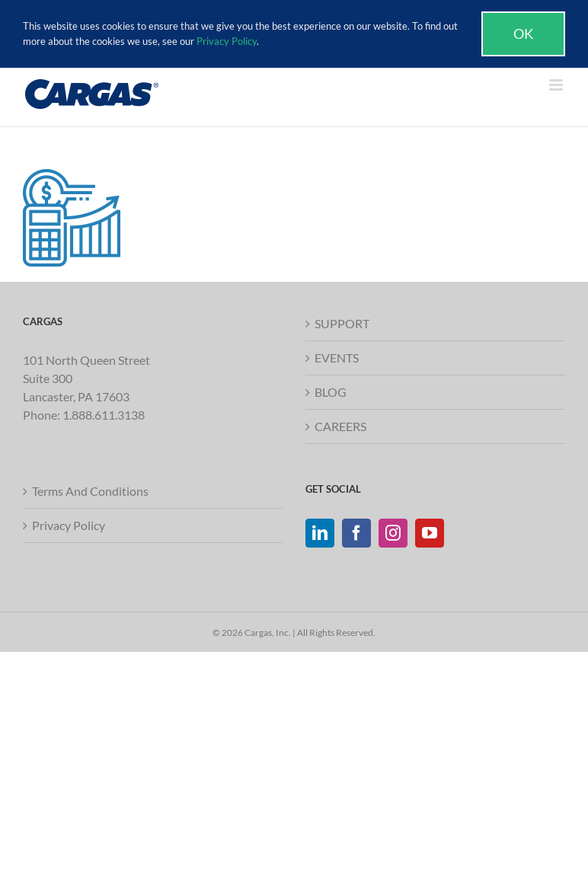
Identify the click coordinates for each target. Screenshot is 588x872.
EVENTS (337, 358)
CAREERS (340, 426)
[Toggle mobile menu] (557, 85)
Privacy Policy (69, 525)
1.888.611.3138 (104, 415)
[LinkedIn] (320, 533)
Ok (523, 34)
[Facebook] (356, 533)
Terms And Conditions (90, 491)
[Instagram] (393, 533)
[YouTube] (430, 533)
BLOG (331, 392)
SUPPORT (342, 323)
